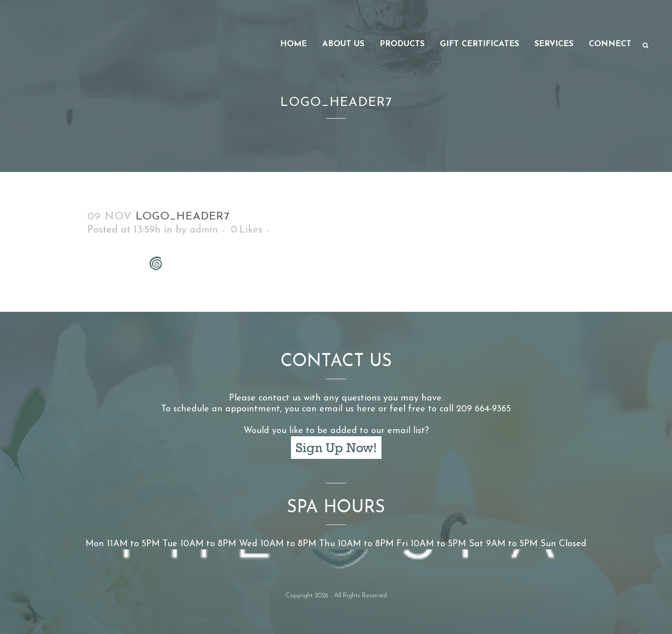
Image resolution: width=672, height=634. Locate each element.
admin (204, 230)
